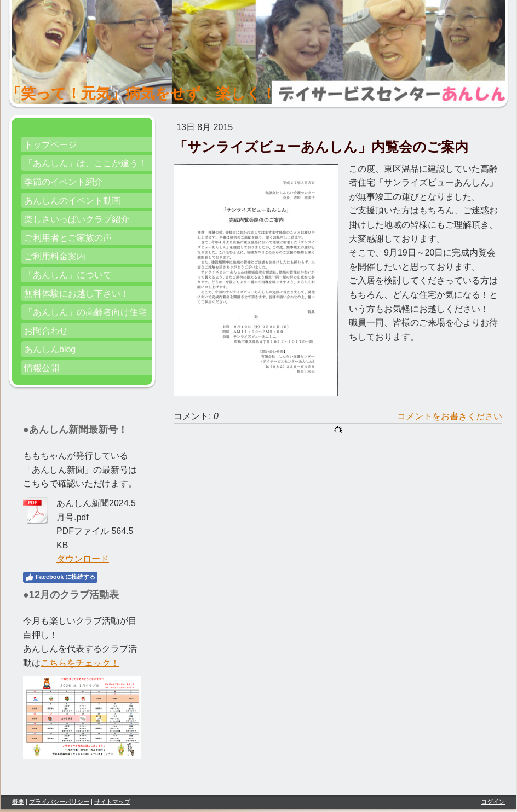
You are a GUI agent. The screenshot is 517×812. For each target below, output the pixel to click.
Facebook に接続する (60, 577)
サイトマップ (112, 802)
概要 (18, 802)
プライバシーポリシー (59, 802)
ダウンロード (83, 559)
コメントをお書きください (450, 416)
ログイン (493, 802)
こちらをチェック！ (80, 663)
